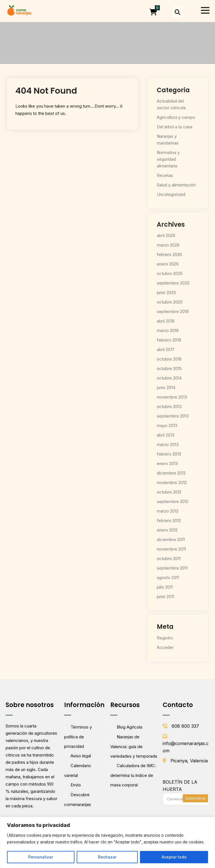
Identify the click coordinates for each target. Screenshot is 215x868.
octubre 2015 (169, 368)
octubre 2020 (170, 302)
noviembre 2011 (171, 549)
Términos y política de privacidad (78, 737)
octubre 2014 (169, 378)
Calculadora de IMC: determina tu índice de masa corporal (133, 775)
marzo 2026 (168, 245)
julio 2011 (165, 587)
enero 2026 (168, 264)
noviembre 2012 (172, 482)
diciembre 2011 (171, 539)
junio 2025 (166, 292)
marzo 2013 (168, 444)
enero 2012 (167, 530)
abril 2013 (166, 435)
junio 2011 (165, 597)
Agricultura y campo (176, 117)
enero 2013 (167, 463)
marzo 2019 (168, 330)
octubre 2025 (170, 273)
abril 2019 (166, 321)
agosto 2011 (168, 578)
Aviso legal (81, 756)
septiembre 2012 (173, 501)
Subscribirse (195, 798)
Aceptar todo (174, 857)
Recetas (165, 175)
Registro (165, 638)
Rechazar (107, 857)
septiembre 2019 (173, 311)
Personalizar (41, 857)
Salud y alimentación (176, 185)
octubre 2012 (169, 492)
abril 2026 (166, 235)
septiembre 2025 (173, 283)
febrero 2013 (169, 454)
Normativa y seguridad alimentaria (168, 159)
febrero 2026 (169, 254)
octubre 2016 (169, 359)
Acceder (165, 647)
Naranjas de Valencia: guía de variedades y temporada (134, 746)
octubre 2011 (169, 558)
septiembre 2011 (172, 568)
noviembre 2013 (172, 397)
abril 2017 (166, 349)
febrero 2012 (169, 520)
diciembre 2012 (171, 473)
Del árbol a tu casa (175, 127)
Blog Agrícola (129, 727)
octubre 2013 (169, 406)
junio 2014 (166, 387)
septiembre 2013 (173, 416)
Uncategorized (171, 194)
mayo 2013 (167, 425)
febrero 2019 (169, 340)
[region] (107, 842)
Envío (76, 785)
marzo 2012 (168, 511)
